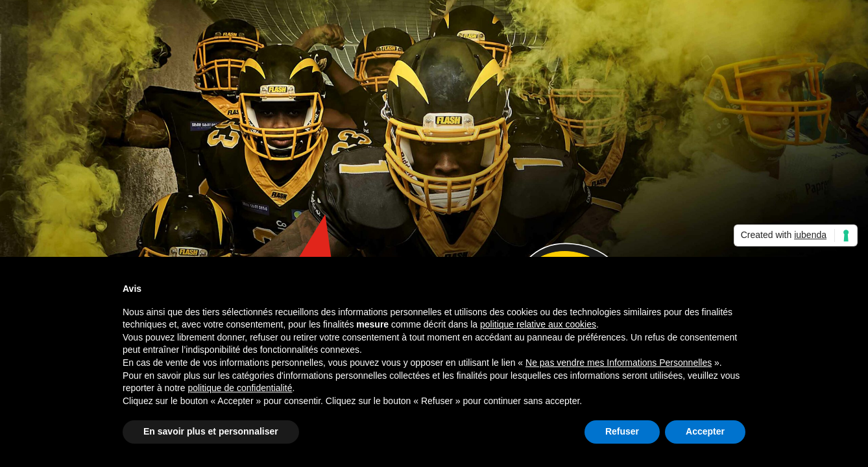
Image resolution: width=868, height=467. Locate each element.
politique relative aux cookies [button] (538, 324)
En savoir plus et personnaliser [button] (211, 431)
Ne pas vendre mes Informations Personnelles (619, 363)
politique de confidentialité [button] (240, 388)
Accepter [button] (705, 431)
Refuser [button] (622, 431)
